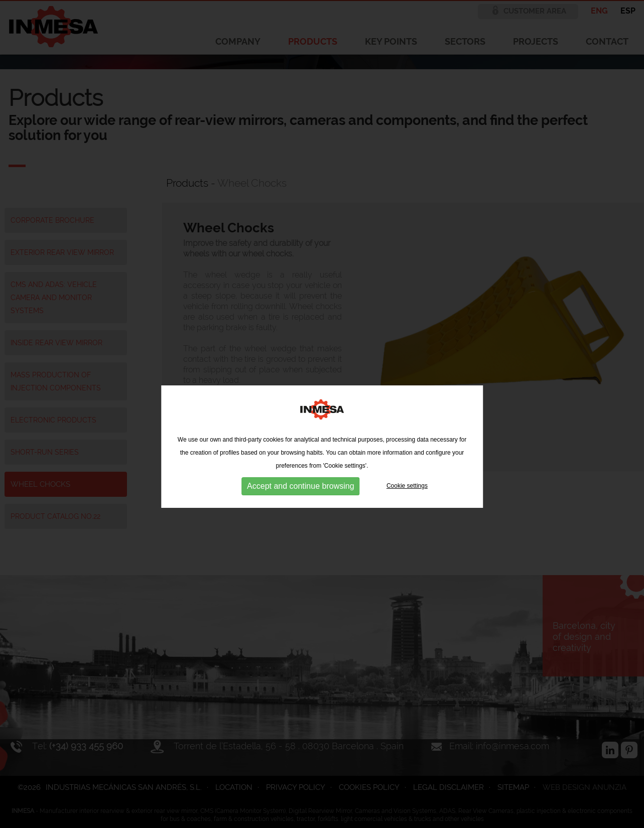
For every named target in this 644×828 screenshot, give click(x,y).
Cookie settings (407, 502)
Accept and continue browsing (300, 503)
